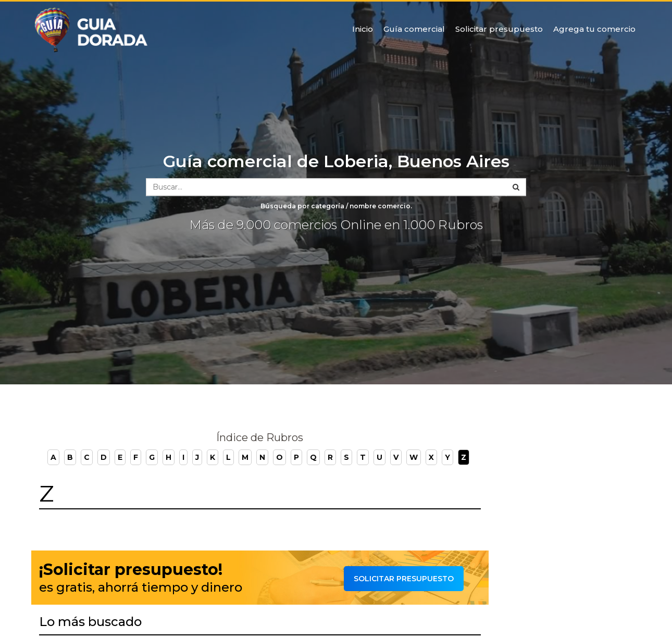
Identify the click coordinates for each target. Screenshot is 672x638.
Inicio (363, 29)
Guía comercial (414, 29)
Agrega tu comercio (594, 29)
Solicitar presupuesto (499, 29)
